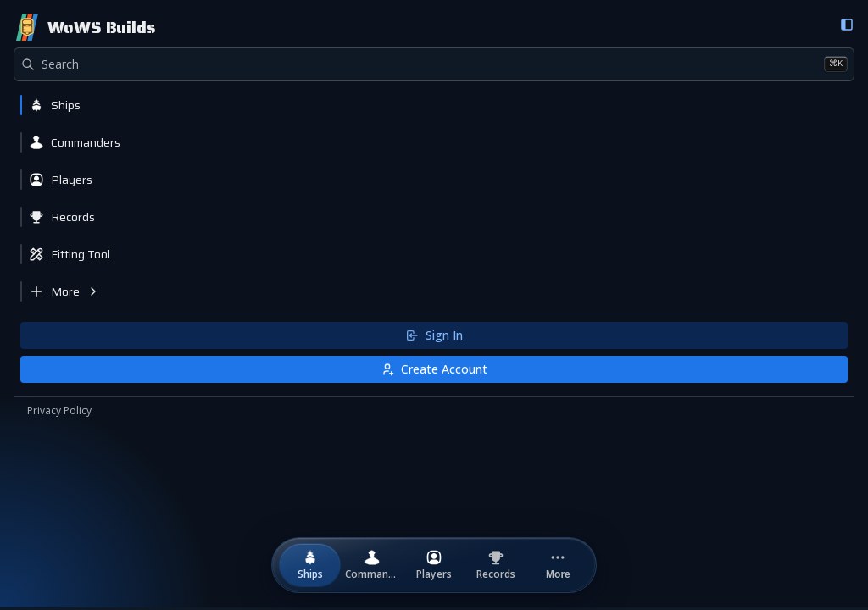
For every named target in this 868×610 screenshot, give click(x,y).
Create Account (434, 369)
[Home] (84, 27)
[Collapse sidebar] (847, 25)
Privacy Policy (59, 411)
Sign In (434, 335)
